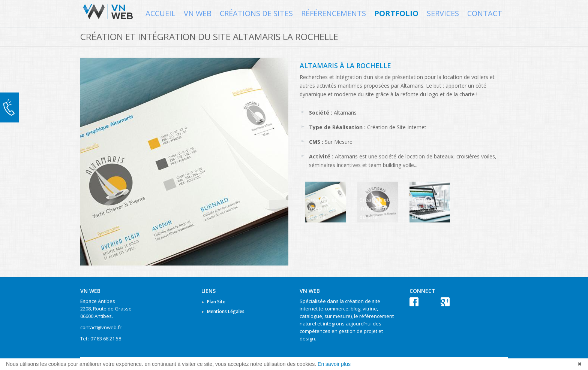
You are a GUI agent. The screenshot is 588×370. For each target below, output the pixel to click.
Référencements (334, 13)
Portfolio (396, 13)
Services (443, 13)
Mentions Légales (226, 311)
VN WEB (198, 13)
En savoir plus (334, 364)
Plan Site (216, 302)
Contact (485, 13)
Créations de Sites (256, 13)
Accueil (160, 13)
